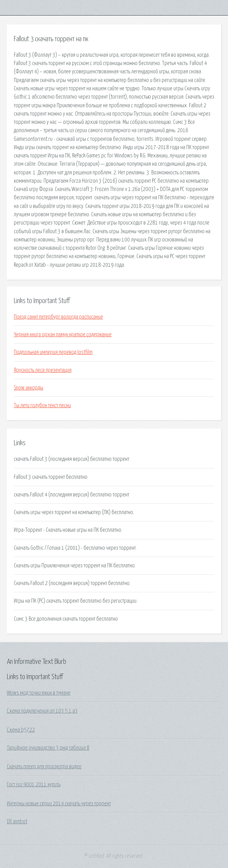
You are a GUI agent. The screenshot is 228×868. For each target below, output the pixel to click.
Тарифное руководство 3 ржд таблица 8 (48, 748)
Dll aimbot (17, 822)
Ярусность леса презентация (43, 370)
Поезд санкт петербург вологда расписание (58, 317)
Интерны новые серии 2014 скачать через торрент (59, 804)
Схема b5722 (21, 730)
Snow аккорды (28, 388)
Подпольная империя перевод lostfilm (53, 352)
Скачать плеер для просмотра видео (44, 767)
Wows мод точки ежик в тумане (39, 693)
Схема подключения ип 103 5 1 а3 (42, 711)
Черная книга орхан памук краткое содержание (63, 335)
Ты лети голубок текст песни (42, 405)
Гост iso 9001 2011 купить (34, 785)
